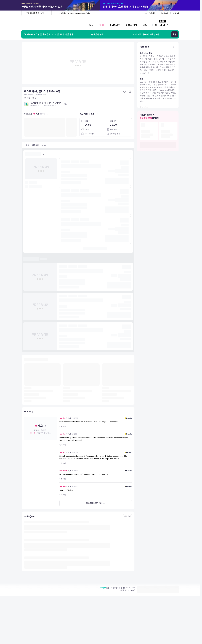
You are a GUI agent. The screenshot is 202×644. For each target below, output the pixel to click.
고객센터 (176, 13)
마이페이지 (164, 13)
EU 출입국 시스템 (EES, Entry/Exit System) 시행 (74, 13)
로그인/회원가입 (150, 13)
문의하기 (127, 516)
